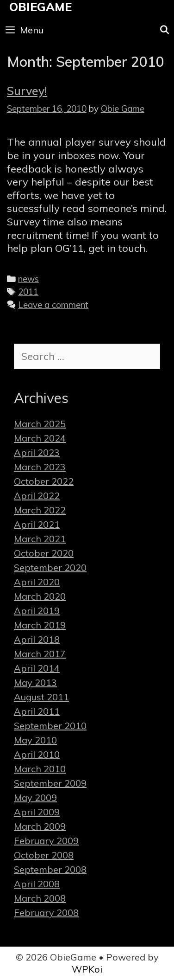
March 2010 (40, 769)
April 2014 (37, 668)
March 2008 (40, 898)
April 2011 (37, 711)
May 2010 (35, 740)
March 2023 (40, 467)
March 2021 (40, 539)
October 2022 (44, 481)
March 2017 (40, 654)
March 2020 (40, 596)
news (28, 279)
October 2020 (44, 553)
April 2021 (37, 524)
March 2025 (40, 424)
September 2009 (50, 783)
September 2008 (50, 869)
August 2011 (41, 697)
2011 (28, 292)
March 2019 (40, 625)
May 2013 (35, 682)
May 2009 (35, 797)
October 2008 (44, 855)
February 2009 (46, 841)
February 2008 (46, 913)
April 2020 (37, 582)
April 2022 (37, 496)
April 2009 (37, 812)
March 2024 (40, 438)
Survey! (27, 91)
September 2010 (50, 726)
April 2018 (37, 639)
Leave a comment (53, 305)
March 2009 (40, 826)
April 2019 (37, 611)
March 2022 (40, 510)
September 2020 (50, 567)
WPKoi (87, 969)
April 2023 (37, 452)
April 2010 (37, 754)
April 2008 (37, 884)
